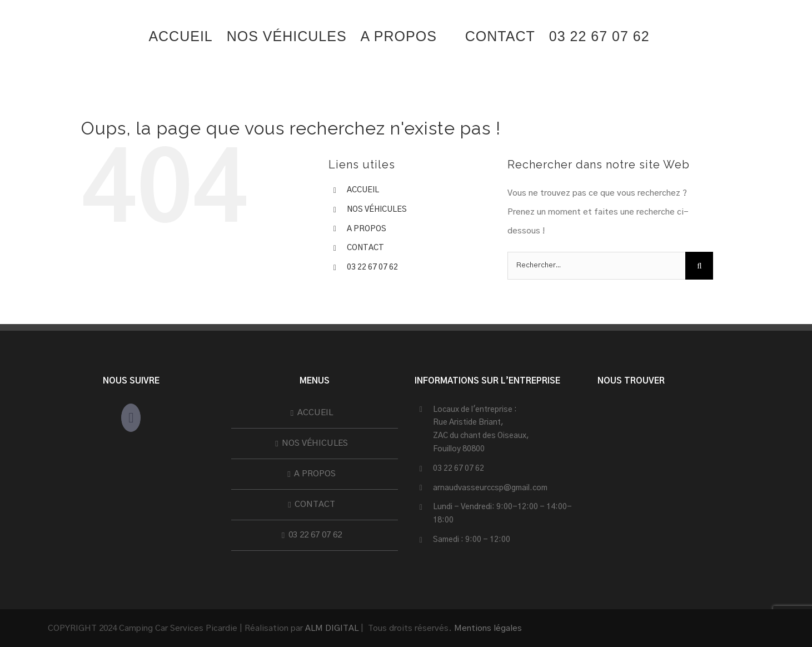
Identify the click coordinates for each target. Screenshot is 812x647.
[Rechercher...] (596, 266)
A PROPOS (367, 229)
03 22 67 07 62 (372, 267)
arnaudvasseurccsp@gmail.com (490, 488)
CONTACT (365, 248)
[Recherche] (699, 266)
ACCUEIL (363, 190)
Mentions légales (488, 628)
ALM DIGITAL (332, 628)
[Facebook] (131, 418)
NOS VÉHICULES (377, 210)
